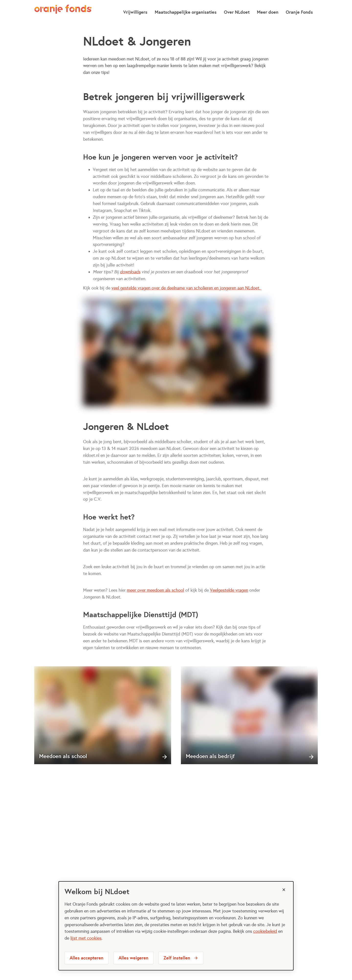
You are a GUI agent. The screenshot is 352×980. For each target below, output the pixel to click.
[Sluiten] (284, 890)
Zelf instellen (177, 958)
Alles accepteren (87, 958)
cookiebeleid (265, 931)
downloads (130, 272)
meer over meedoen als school (155, 590)
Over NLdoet (237, 12)
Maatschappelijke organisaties (186, 12)
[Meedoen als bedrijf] (249, 715)
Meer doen (268, 12)
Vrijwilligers (135, 12)
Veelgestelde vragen (229, 590)
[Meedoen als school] (103, 715)
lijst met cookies (86, 938)
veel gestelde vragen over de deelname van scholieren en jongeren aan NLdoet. (187, 288)
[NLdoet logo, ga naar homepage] (63, 12)
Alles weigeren (133, 958)
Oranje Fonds (299, 12)
